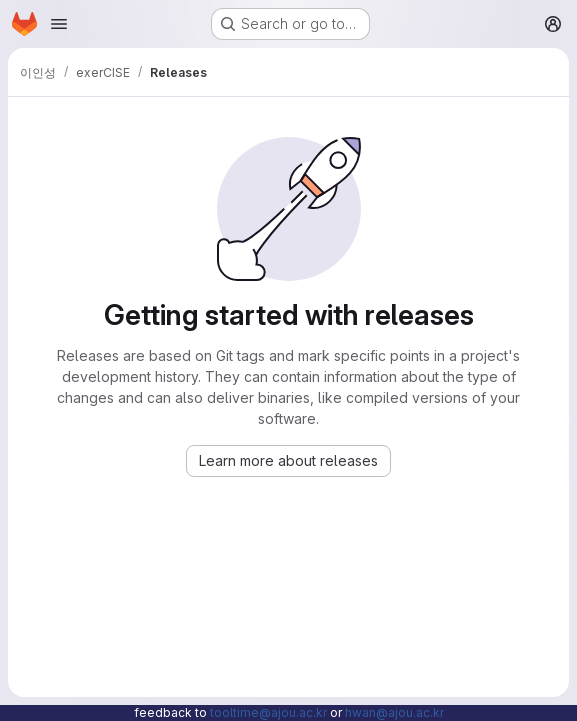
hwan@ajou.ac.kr (394, 712)
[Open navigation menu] (59, 24)
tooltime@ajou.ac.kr (268, 712)
